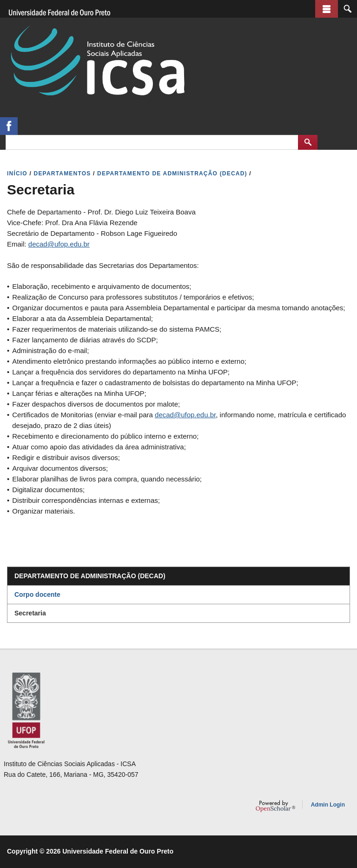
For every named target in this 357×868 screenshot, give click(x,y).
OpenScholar (275, 806)
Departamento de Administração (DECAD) (90, 576)
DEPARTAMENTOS (63, 174)
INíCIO (17, 174)
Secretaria (30, 613)
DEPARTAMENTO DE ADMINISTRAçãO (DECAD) (172, 174)
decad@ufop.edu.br (59, 244)
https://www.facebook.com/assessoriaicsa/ (9, 126)
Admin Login (328, 805)
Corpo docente (37, 594)
